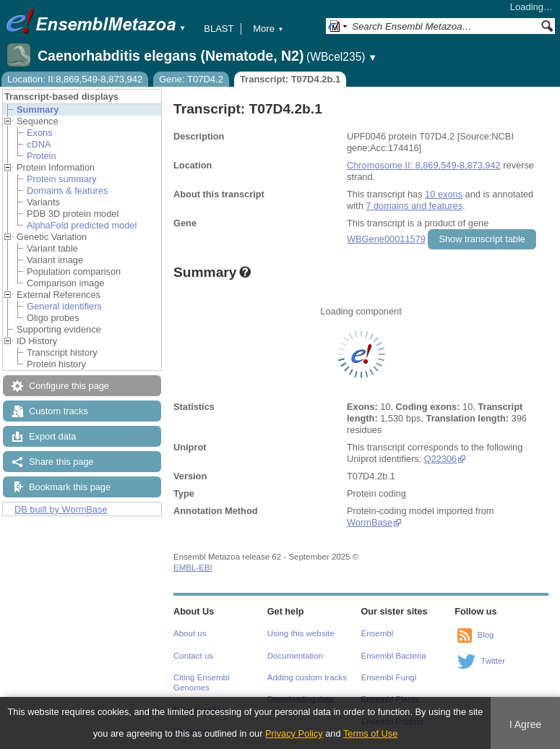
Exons (40, 133)
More (268, 29)
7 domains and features (414, 206)
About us (190, 633)
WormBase (370, 522)
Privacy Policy (294, 733)
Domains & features (67, 191)
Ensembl (378, 633)
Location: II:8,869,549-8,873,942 (75, 79)
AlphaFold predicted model (82, 225)
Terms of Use (370, 733)
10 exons (444, 194)
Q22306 (441, 459)
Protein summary (62, 179)
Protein (42, 156)
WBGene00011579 (386, 239)
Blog (485, 635)
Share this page (61, 462)
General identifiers (64, 306)
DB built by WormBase (61, 509)
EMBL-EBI (193, 568)
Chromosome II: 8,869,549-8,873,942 (424, 165)
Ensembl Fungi (389, 677)
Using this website (301, 633)
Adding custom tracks (307, 677)
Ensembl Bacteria (394, 656)
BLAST (219, 29)
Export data (52, 436)
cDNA (39, 144)
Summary (38, 110)
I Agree (526, 724)
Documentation (295, 656)
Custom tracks (59, 411)
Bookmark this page (70, 487)
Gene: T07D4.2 (191, 79)
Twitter (493, 661)
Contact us (193, 656)
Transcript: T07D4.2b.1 (290, 79)
